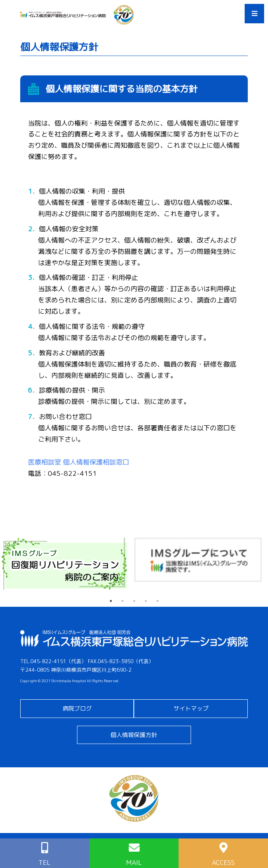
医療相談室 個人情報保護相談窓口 (79, 462)
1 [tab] (111, 601)
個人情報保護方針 (134, 735)
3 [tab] (134, 601)
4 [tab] (146, 601)
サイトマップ (191, 708)
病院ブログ (77, 708)
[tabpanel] (67, 564)
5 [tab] (158, 601)
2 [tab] (123, 601)
